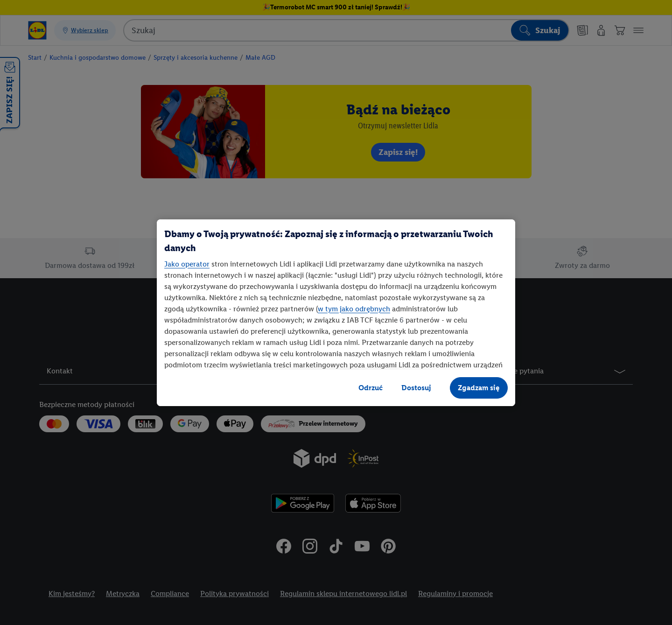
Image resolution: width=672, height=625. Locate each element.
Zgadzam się (479, 388)
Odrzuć (371, 388)
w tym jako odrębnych (354, 309)
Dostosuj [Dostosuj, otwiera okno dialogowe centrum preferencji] (416, 388)
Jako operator (187, 264)
